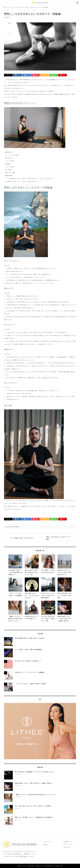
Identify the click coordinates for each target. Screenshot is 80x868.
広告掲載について (68, 842)
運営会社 (45, 844)
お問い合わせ (67, 847)
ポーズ (9, 527)
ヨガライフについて (48, 842)
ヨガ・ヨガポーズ (15, 527)
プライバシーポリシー (69, 844)
